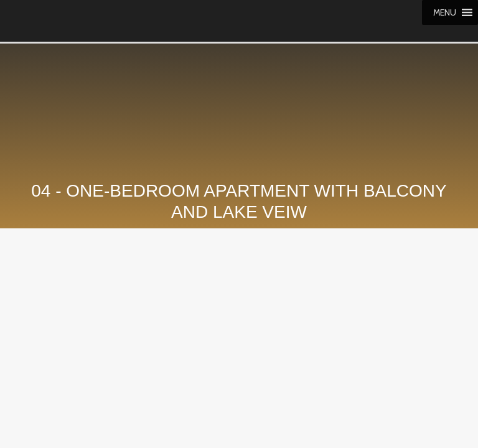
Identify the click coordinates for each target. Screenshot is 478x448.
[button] (445, 12)
